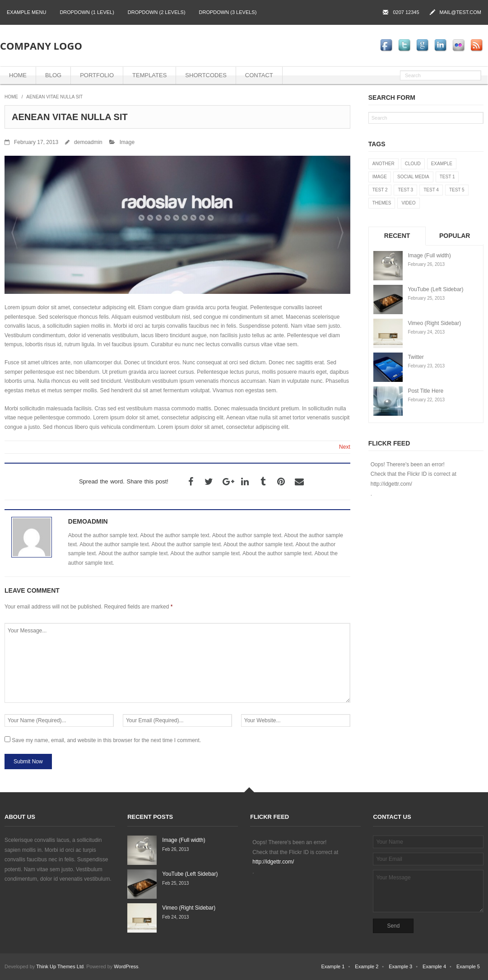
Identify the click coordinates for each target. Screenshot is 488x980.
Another (383, 164)
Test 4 (431, 190)
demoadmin (88, 142)
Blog (53, 75)
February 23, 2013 (426, 366)
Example (442, 164)
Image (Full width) (429, 255)
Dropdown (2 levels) (157, 12)
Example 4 (434, 966)
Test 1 (447, 177)
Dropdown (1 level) (87, 12)
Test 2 (380, 190)
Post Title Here (425, 391)
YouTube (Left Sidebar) (435, 289)
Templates (149, 75)
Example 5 (468, 966)
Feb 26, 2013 (175, 849)
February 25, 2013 (426, 298)
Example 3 (400, 966)
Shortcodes (206, 75)
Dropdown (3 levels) (228, 12)
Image (127, 142)
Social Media (413, 177)
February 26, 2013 (426, 264)
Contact (259, 75)
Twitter (416, 357)
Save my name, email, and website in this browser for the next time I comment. (106, 740)
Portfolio (97, 75)
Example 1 (333, 966)
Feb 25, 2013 (175, 883)
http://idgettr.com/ (391, 484)
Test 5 (457, 190)
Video (408, 203)
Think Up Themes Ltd (60, 966)
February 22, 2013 (426, 400)
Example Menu (26, 12)
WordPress (126, 966)
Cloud (413, 164)
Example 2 (367, 966)
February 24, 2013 (426, 332)
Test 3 (405, 190)
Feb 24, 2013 (175, 917)
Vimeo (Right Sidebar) (434, 323)
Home (18, 75)
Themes (382, 203)
